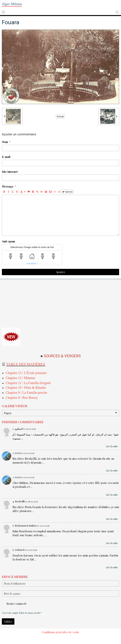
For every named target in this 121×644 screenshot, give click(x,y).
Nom (5, 142)
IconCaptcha (31, 263)
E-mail (6, 157)
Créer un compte (10, 613)
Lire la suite (112, 446)
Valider (8, 621)
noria (18, 453)
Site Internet (10, 172)
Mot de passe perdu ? (31, 613)
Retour (60, 116)
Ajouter (60, 272)
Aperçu (67, 192)
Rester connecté (14, 604)
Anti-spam (8, 241)
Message (8, 186)
